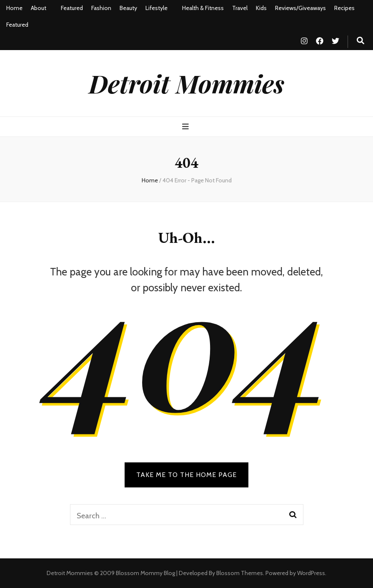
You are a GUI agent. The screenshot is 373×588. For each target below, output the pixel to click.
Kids (261, 8)
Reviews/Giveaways (300, 8)
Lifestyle (156, 8)
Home (14, 8)
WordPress (311, 573)
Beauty (128, 8)
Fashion (101, 8)
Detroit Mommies (186, 83)
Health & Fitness (203, 8)
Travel (240, 8)
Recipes (344, 8)
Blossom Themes (240, 573)
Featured (72, 8)
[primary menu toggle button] (186, 127)
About (39, 8)
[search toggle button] (360, 41)
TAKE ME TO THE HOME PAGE (186, 475)
